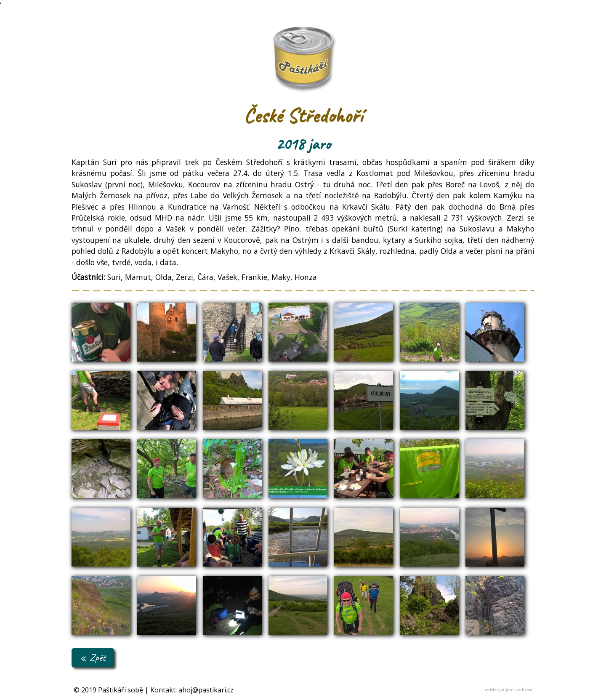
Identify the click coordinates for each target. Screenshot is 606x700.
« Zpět (93, 657)
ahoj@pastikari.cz (206, 690)
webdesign (494, 690)
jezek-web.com (519, 690)
